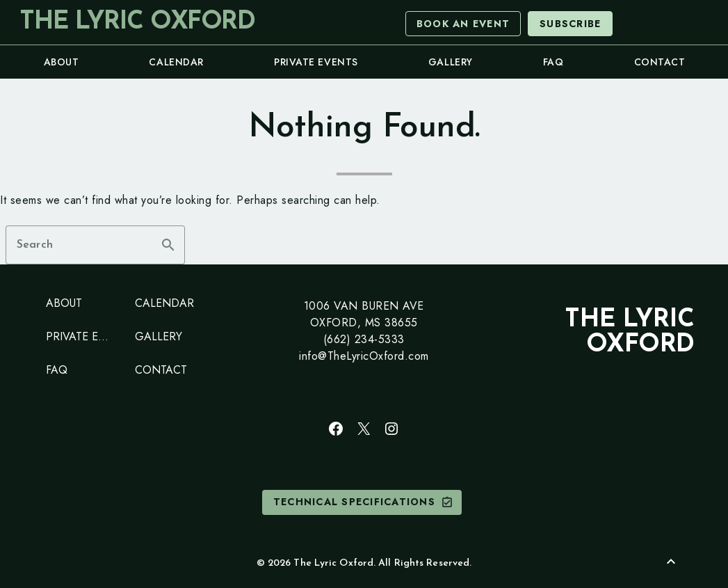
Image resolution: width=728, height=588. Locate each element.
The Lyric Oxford (137, 22)
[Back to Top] (671, 562)
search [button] (168, 245)
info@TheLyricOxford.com (364, 356)
